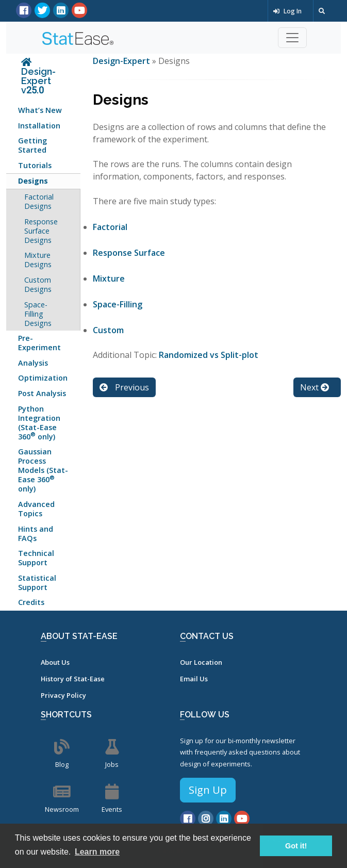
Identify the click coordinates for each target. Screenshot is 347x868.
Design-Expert (122, 61)
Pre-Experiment (39, 343)
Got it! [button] (296, 846)
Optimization (43, 378)
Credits (31, 602)
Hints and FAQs (36, 534)
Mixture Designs (38, 260)
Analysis (33, 363)
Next (315, 387)
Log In (287, 11)
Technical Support (36, 558)
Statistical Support (37, 583)
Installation (39, 126)
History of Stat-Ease (73, 679)
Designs (33, 181)
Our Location (201, 662)
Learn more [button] (97, 852)
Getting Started (32, 145)
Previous (124, 387)
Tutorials (35, 165)
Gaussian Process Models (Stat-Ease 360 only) (43, 470)
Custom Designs (38, 284)
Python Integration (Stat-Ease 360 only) (39, 423)
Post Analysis (42, 393)
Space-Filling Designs (38, 314)
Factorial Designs (39, 201)
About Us (55, 662)
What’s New (40, 110)
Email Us (194, 679)
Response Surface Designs (41, 231)
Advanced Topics (36, 509)
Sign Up (208, 790)
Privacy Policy (63, 695)
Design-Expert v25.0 (38, 76)
